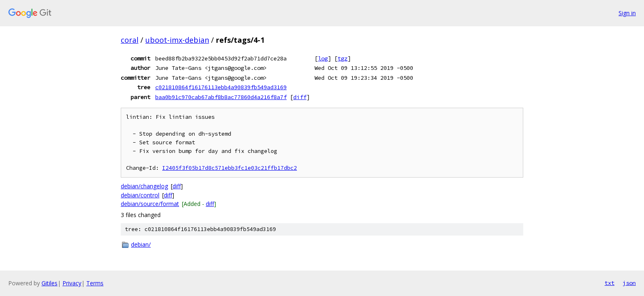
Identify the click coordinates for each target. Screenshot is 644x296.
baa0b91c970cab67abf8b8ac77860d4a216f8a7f (221, 97)
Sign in (627, 13)
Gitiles (49, 283)
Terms (95, 283)
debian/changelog (144, 186)
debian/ (141, 244)
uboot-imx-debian (177, 40)
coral (130, 40)
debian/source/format (150, 204)
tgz (343, 58)
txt (609, 283)
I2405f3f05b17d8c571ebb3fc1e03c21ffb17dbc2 (230, 168)
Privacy (72, 283)
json (629, 283)
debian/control (140, 195)
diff (300, 97)
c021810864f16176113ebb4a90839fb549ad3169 (221, 87)
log (323, 58)
